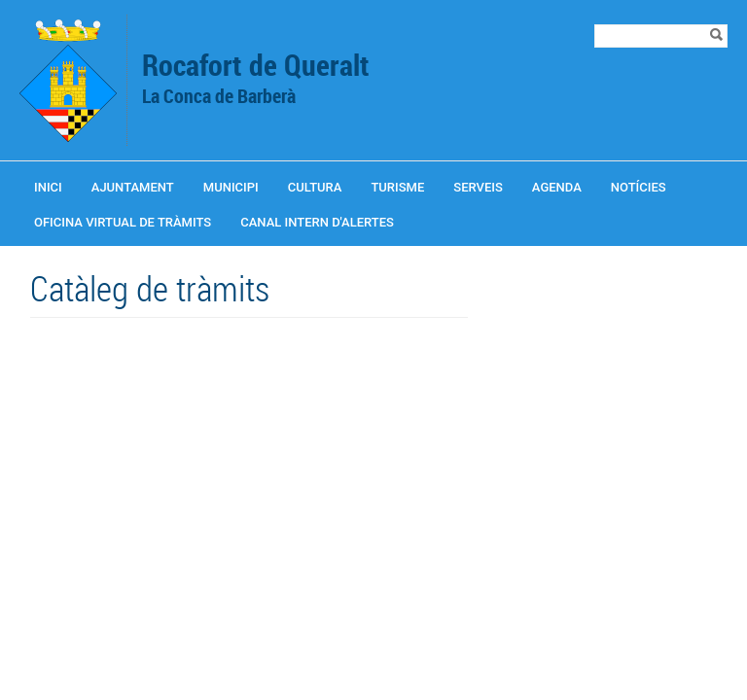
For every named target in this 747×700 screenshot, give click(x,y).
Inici (48, 187)
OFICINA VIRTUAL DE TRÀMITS (123, 222)
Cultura (315, 187)
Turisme (397, 187)
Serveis (478, 187)
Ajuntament (133, 187)
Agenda (557, 187)
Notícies (639, 187)
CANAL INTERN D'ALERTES (317, 222)
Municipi (231, 187)
